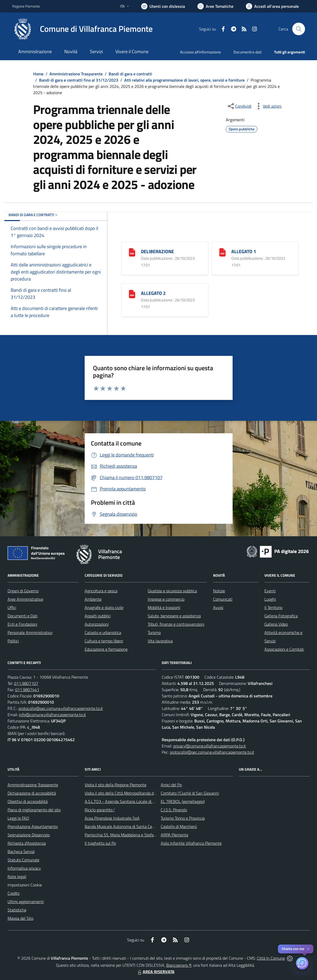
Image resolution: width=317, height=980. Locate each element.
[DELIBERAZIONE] (132, 252)
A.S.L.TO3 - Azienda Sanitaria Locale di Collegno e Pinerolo (135, 801)
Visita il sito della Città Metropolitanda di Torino (125, 793)
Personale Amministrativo (30, 632)
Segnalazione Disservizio (29, 835)
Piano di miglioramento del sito (34, 810)
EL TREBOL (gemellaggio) (183, 801)
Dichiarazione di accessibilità (32, 793)
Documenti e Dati (23, 616)
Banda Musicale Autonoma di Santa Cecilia (122, 826)
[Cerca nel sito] (299, 29)
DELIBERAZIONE (157, 251)
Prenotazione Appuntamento (33, 826)
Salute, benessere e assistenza (174, 616)
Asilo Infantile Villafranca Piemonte (191, 843)
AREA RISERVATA (156, 972)
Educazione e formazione (106, 649)
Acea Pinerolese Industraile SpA (112, 818)
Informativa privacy (24, 868)
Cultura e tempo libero (104, 641)
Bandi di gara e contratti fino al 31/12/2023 (79, 80)
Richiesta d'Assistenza (27, 843)
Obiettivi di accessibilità (28, 801)
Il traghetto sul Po (100, 843)
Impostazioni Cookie (25, 885)
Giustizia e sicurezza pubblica (172, 591)
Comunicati (223, 599)
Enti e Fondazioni (22, 624)
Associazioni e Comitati (284, 649)
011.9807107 (26, 683)
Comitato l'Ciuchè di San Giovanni (190, 793)
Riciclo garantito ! (100, 810)
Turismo (154, 632)
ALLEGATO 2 (153, 293)
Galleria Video (276, 624)
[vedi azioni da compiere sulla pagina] (268, 106)
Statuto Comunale (23, 860)
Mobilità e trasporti (164, 607)
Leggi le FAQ (18, 818)
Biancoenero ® (179, 965)
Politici (13, 641)
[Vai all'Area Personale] (272, 6)
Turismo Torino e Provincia (183, 818)
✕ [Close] (308, 949)
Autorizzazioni (97, 624)
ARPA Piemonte (175, 835)
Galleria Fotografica (281, 616)
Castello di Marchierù (179, 826)
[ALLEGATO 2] (132, 293)
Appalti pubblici (98, 616)
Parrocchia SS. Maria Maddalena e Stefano (121, 835)
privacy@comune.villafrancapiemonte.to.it (210, 746)
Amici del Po (171, 785)
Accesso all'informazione (200, 52)
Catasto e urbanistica (103, 632)
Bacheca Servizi (21, 851)
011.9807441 (27, 690)
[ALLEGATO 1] (222, 252)
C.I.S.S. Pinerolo (174, 810)
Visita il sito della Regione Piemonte (116, 785)
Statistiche (17, 910)
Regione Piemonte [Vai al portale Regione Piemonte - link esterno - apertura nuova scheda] (26, 6)
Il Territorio (273, 607)
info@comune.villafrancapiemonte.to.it (52, 715)
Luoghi (270, 599)
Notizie (219, 591)
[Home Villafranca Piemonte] (82, 29)
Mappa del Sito (20, 918)
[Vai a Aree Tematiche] (215, 6)
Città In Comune (271, 958)
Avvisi (218, 607)
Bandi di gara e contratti (130, 74)
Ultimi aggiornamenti (26, 902)
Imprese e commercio (166, 599)
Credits (14, 893)
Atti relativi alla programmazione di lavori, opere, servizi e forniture (184, 80)
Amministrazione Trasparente (76, 74)
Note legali (17, 876)
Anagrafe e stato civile (104, 607)
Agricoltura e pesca (101, 591)
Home (38, 74)
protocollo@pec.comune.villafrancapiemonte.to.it (61, 708)
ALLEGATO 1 (244, 251)
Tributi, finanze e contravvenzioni (176, 624)
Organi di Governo (23, 591)
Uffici (12, 607)
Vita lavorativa (160, 641)
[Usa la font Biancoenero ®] (163, 6)
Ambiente (93, 599)
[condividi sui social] (239, 106)
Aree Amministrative (25, 599)
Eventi (270, 591)
